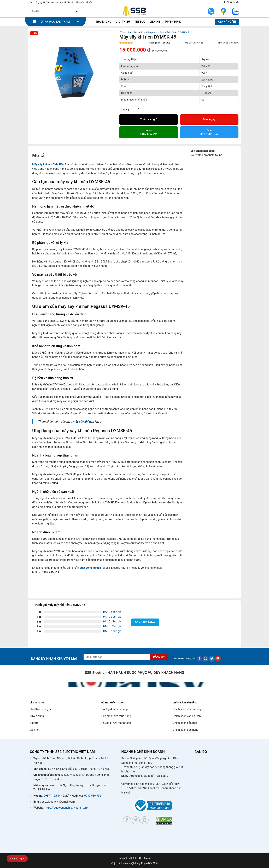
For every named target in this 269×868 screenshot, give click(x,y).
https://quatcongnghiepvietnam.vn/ (66, 808)
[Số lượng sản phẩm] (139, 109)
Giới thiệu (123, 22)
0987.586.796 (93, 796)
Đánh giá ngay (145, 622)
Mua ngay (209, 119)
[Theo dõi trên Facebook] (224, 3)
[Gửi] (77, 11)
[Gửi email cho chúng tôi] (234, 3)
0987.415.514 (52, 796)
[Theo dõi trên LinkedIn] (145, 820)
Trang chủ (103, 22)
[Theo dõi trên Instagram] (228, 3)
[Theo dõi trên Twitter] (231, 3)
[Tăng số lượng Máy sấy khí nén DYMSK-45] (144, 109)
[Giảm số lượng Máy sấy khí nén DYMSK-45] (133, 109)
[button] (56, 22)
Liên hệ (155, 22)
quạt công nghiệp (90, 568)
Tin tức (140, 22)
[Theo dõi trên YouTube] (218, 659)
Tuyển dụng (173, 22)
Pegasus (166, 43)
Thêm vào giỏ (149, 119)
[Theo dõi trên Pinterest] (237, 3)
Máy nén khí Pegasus (145, 33)
